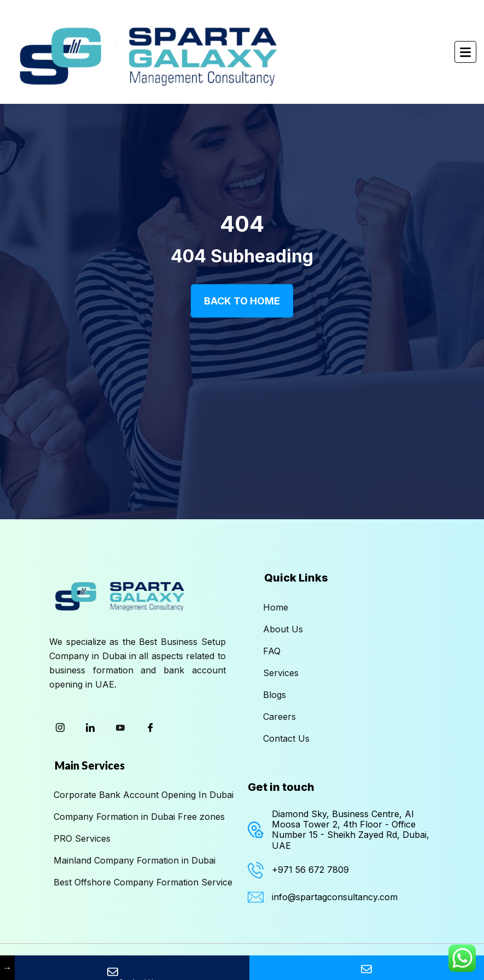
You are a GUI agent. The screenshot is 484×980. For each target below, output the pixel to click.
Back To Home (242, 301)
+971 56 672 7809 (310, 870)
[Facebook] (150, 727)
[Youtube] (120, 727)
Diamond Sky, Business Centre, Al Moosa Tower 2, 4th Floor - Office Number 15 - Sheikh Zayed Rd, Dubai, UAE (351, 830)
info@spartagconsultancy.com (335, 897)
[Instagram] (60, 727)
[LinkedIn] (90, 727)
